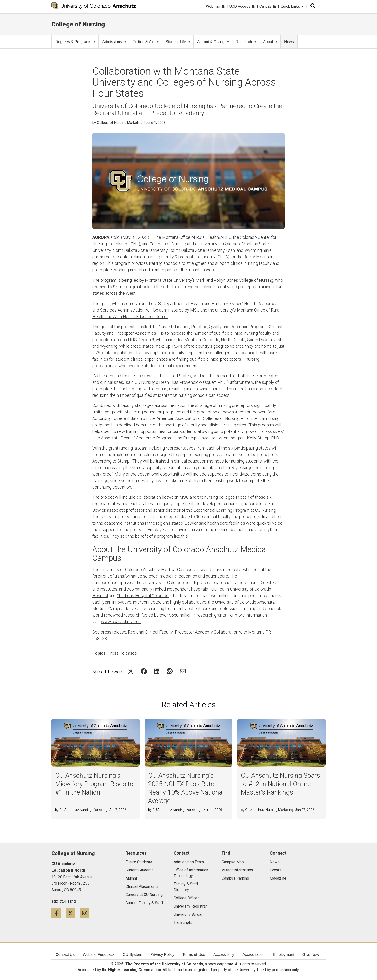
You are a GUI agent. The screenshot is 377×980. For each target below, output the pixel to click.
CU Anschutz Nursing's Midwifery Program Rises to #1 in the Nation (94, 784)
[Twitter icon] (73, 913)
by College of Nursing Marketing (117, 123)
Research (246, 42)
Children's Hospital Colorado (143, 596)
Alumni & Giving (213, 42)
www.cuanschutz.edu (121, 622)
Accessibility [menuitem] (224, 955)
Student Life (178, 42)
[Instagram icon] (86, 913)
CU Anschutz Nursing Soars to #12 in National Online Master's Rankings (280, 784)
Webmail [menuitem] (215, 6)
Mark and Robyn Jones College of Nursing (235, 280)
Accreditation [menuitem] (254, 955)
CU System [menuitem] (132, 955)
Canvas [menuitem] (267, 6)
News (289, 42)
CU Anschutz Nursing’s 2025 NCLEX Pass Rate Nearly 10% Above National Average (186, 788)
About (270, 42)
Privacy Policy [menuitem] (162, 955)
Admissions (114, 42)
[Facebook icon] (59, 913)
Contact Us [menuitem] (65, 955)
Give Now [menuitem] (311, 955)
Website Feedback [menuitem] (99, 955)
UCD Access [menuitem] (242, 6)
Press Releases (122, 653)
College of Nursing (78, 24)
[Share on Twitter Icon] (131, 671)
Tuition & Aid (146, 42)
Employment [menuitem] (284, 955)
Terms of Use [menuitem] (194, 955)
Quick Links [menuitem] (292, 6)
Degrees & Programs (75, 42)
